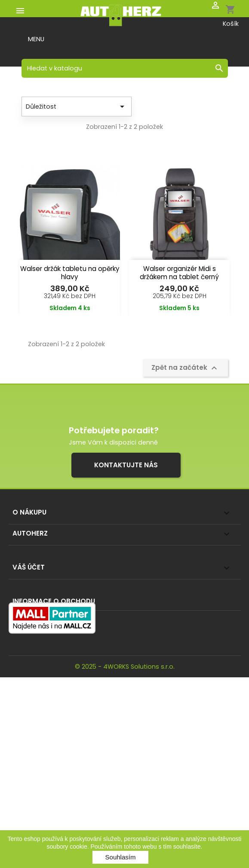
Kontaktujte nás (126, 465)
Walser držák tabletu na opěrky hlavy (70, 273)
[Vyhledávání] (125, 68)
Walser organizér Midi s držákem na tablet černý (179, 273)
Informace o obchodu (54, 601)
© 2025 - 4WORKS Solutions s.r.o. (125, 667)
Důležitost (77, 107)
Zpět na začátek (185, 368)
